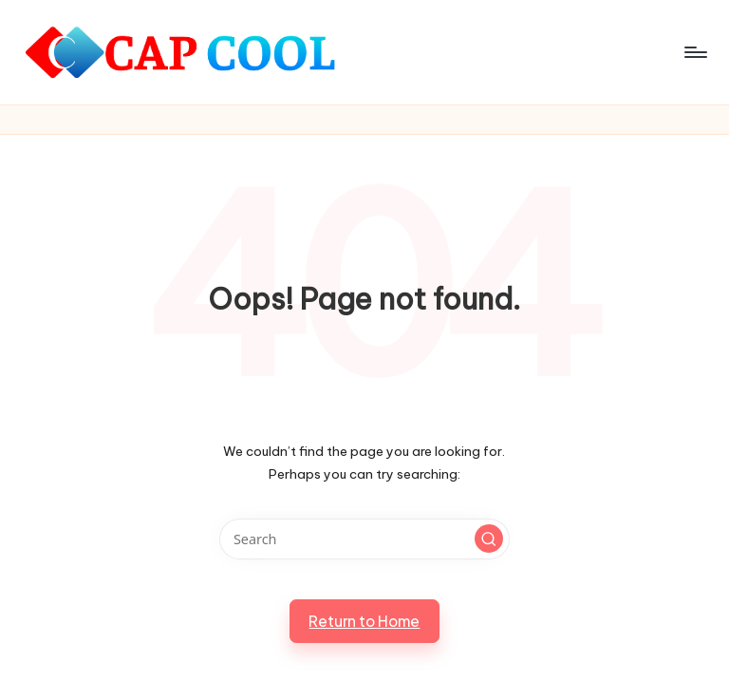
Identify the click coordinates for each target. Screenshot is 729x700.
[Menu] (694, 52)
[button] (489, 539)
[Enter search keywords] (364, 539)
